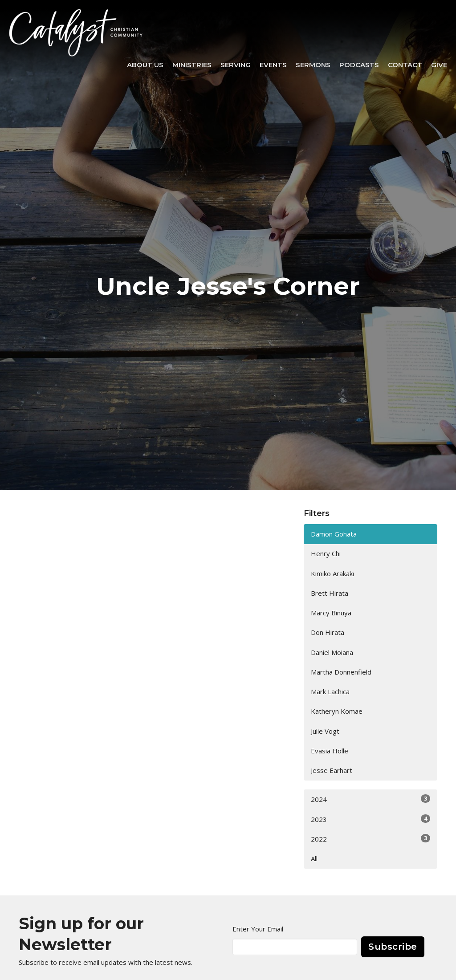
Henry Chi (326, 553)
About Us (145, 65)
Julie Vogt (325, 731)
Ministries (192, 65)
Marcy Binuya (331, 613)
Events (273, 65)
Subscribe (393, 947)
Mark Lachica (330, 691)
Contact (405, 65)
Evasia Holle (330, 751)
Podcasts (359, 65)
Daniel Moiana (332, 652)
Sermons (313, 65)
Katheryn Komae (337, 711)
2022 (370, 839)
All (314, 858)
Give (439, 65)
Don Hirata (328, 632)
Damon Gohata (334, 534)
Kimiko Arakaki (332, 573)
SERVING (236, 65)
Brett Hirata (330, 593)
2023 (370, 819)
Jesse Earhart (332, 770)
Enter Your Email (258, 929)
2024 (370, 799)
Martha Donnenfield (341, 672)
